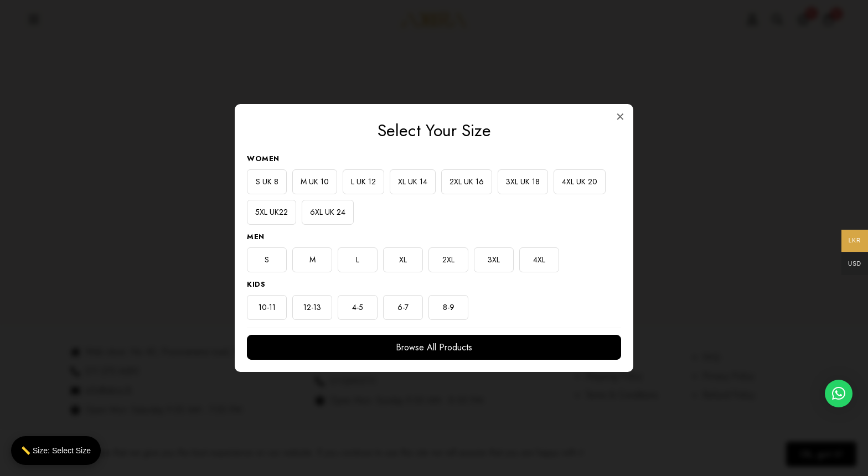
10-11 (267, 307)
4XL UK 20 (580, 182)
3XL (494, 260)
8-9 (449, 307)
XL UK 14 (413, 182)
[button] (839, 407)
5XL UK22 (272, 212)
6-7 (403, 307)
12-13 (312, 307)
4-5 (358, 307)
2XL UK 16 (467, 182)
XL (403, 260)
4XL (539, 260)
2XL (448, 260)
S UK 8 (267, 182)
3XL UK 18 (523, 182)
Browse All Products (434, 347)
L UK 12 (363, 182)
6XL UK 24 (328, 212)
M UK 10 (315, 182)
